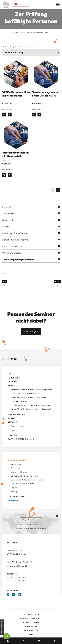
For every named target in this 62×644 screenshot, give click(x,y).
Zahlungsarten (31, 619)
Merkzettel (39, 641)
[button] (4, 118)
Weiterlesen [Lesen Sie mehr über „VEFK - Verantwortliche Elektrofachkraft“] (10, 118)
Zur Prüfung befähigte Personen (32, 32)
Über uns (13, 386)
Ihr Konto (8, 641)
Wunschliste (31, 634)
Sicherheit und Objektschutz (15, 244)
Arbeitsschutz (9, 218)
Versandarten (31, 627)
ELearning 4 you (17, 501)
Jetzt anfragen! (31, 335)
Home (11, 378)
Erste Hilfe (7, 211)
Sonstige (15, 496)
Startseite (16, 32)
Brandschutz (8, 224)
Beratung (13, 505)
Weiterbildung (16, 464)
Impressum (14, 439)
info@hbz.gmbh (20, 570)
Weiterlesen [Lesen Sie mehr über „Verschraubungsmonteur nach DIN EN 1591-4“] (39, 118)
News (11, 390)
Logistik (6, 231)
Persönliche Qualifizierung (14, 250)
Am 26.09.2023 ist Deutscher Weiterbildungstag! (31, 413)
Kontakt (12, 422)
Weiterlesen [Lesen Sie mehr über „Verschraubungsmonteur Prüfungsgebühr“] (10, 179)
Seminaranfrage (17, 418)
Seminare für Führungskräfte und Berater (28, 484)
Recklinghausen (17, 430)
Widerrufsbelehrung (31, 623)
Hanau (14, 434)
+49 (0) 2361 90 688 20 (21, 566)
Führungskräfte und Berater (15, 237)
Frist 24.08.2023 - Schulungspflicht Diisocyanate (31, 409)
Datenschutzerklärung (21, 443)
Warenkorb (31, 630)
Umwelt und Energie (12, 257)
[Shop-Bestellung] (31, 52)
